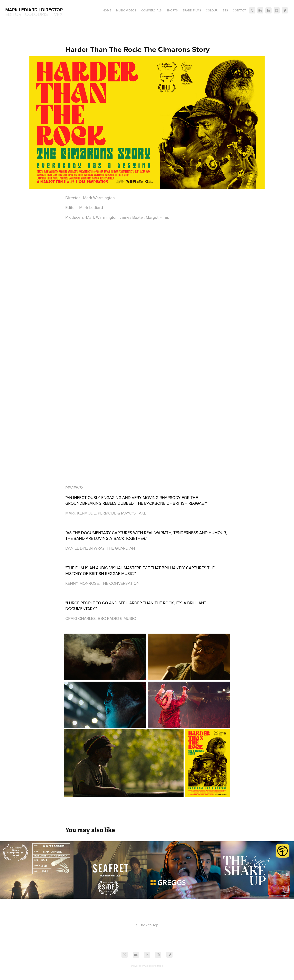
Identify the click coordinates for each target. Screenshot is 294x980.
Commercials (151, 10)
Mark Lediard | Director (34, 10)
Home (107, 10)
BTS (225, 10)
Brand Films (192, 10)
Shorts (172, 10)
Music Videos (126, 10)
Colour (212, 10)
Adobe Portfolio (154, 966)
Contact (239, 10)
